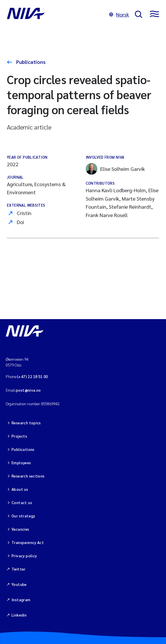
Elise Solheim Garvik (115, 169)
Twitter (19, 569)
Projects (19, 436)
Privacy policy (24, 556)
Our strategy (23, 516)
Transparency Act (28, 542)
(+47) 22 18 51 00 (32, 376)
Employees (21, 463)
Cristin (24, 213)
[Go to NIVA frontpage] (55, 14)
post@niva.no (28, 390)
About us (20, 489)
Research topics (26, 423)
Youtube (19, 584)
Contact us (22, 503)
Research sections (28, 476)
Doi (20, 222)
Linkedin (19, 615)
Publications (30, 62)
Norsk (119, 14)
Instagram (21, 600)
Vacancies (20, 529)
